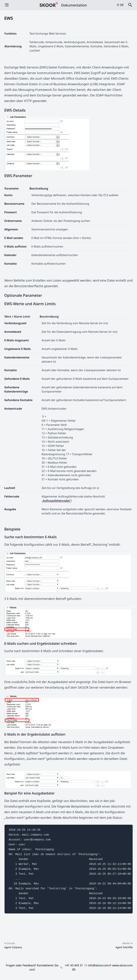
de (120, 5)
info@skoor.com (97, 965)
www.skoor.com (121, 965)
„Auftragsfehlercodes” (56, 501)
